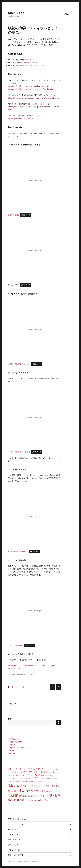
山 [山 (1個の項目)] (13, 791)
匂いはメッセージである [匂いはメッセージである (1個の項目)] (36, 782)
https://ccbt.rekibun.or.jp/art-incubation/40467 (28, 86)
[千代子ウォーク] (30, 63)
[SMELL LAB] (29, 60)
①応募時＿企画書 (14, 215)
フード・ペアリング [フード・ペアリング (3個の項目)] (31, 775)
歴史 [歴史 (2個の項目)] (43, 791)
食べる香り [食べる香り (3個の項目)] (39, 800)
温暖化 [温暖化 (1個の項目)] (48, 791)
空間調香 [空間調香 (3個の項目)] (23, 796)
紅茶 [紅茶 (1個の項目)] (29, 796)
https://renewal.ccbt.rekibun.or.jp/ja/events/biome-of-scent (34, 98)
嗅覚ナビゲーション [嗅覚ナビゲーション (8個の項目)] (21, 785)
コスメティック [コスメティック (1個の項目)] (49, 769)
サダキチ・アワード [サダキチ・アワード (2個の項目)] (28, 772)
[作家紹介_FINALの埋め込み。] (35, 250)
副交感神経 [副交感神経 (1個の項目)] (26, 782)
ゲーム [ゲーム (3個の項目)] (41, 769)
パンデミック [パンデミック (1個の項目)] (12, 775)
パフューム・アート (16, 829)
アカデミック (13, 845)
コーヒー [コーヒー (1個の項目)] (56, 769)
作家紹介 (14, 739)
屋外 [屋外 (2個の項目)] (10, 791)
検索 (10, 719)
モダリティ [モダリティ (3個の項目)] (36, 778)
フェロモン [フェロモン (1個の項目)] (19, 775)
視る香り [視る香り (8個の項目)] (55, 796)
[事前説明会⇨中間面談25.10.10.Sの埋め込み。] (35, 517)
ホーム (11, 814)
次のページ (58, 690)
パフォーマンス (14, 850)
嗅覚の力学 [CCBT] (15, 855)
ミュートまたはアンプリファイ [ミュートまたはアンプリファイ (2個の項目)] (19, 778)
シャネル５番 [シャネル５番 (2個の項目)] (41, 772)
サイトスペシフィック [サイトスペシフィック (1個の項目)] (14, 772)
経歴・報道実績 (16, 742)
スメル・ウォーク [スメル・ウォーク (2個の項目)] (53, 772)
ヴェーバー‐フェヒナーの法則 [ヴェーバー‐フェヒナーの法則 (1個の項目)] (49, 778)
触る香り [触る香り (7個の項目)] (22, 800)
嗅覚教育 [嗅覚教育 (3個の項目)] (55, 786)
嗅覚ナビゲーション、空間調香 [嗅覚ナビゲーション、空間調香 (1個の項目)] (43, 786)
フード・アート (14, 834)
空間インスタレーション (17, 819)
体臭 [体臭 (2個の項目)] (10, 781)
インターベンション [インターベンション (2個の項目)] (19, 769)
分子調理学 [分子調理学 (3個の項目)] (17, 781)
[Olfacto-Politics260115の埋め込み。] (35, 611)
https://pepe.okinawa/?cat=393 (21, 119)
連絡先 (13, 745)
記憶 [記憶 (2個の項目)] (30, 800)
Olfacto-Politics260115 (16, 645)
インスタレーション (16, 824)
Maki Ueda (16, 13)
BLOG (13, 751)
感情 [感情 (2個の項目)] (16, 791)
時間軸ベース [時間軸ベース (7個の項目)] (33, 791)
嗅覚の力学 (30, 674)
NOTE (13, 754)
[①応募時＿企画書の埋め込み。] (35, 180)
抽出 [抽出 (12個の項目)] (22, 790)
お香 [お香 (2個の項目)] (10, 769)
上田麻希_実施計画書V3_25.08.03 (19, 452)
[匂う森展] (29, 66)
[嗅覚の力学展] (40, 66)
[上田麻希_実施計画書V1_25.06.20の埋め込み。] (35, 329)
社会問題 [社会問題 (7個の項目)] (13, 796)
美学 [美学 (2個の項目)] (33, 796)
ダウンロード (26, 215)
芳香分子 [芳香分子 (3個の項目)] (45, 796)
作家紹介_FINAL (14, 285)
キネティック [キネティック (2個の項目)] (32, 769)
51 (23, 687)
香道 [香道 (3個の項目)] (47, 800)
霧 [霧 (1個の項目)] (33, 801)
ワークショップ (14, 840)
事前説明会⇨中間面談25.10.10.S (18, 551)
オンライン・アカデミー (20, 748)
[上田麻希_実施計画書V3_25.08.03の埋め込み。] (35, 417)
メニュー (68, 14)
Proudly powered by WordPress (28, 862)
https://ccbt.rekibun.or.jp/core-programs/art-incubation (32, 89)
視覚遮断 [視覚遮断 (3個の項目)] (12, 800)
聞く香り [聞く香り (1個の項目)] (37, 796)
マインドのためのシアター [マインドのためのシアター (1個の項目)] (48, 775)
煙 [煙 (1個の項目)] (51, 791)
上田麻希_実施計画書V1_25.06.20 (19, 364)
